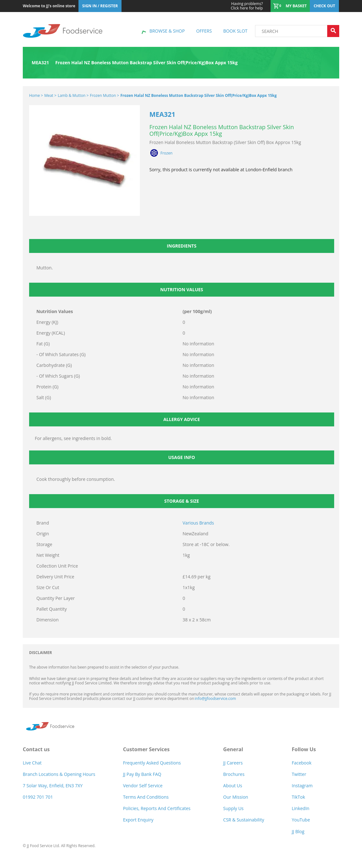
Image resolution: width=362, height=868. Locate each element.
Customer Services (146, 749)
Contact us (36, 749)
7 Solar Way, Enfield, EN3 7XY (53, 786)
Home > (36, 95)
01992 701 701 (38, 797)
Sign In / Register (100, 6)
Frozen (166, 153)
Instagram (302, 786)
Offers (204, 31)
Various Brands (198, 523)
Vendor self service (143, 786)
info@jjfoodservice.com (215, 698)
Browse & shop (167, 31)
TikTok (298, 797)
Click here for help (247, 6)
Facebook (302, 763)
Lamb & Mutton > (73, 95)
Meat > (50, 95)
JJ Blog (298, 831)
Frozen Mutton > (104, 95)
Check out (324, 6)
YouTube (301, 820)
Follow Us (304, 749)
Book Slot (235, 31)
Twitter (299, 774)
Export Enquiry (138, 820)
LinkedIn (301, 808)
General (233, 749)
